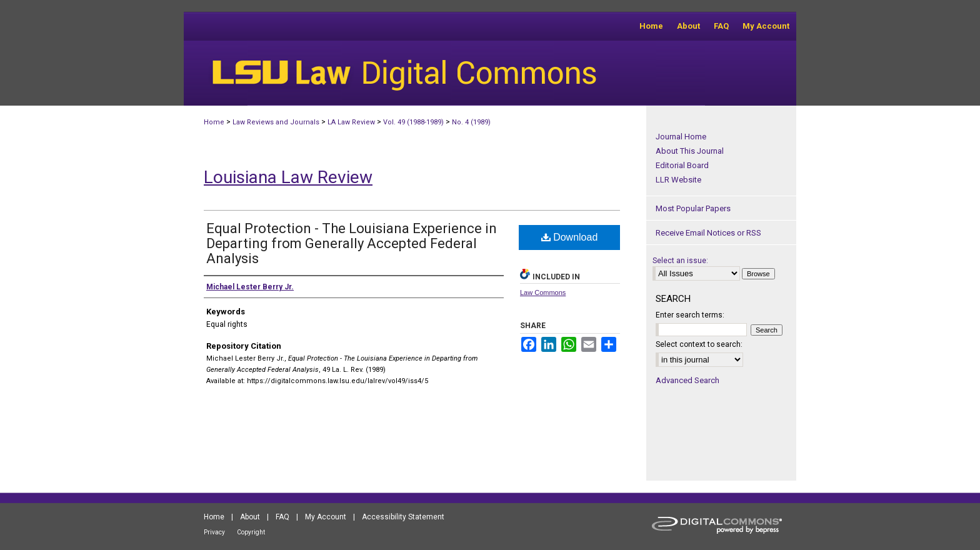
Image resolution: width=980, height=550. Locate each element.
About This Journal (690, 151)
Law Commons (543, 292)
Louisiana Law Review (288, 177)
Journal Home (681, 137)
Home (214, 122)
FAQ (282, 517)
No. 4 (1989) (471, 122)
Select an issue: (680, 261)
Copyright (251, 532)
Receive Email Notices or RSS (708, 233)
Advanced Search (687, 380)
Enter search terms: (690, 315)
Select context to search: (699, 344)
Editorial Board (682, 165)
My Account (326, 517)
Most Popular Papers (693, 208)
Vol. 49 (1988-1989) (413, 122)
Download (570, 237)
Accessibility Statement (403, 517)
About (250, 517)
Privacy (214, 532)
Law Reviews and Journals (276, 122)
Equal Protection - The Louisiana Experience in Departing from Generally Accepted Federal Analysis (352, 243)
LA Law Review (351, 122)
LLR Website (678, 180)
